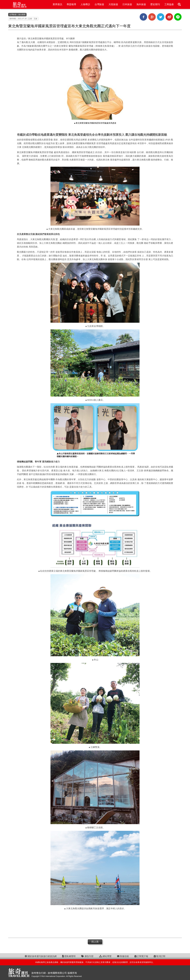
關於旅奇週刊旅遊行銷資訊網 (41, 956)
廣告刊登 (87, 956)
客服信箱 (123, 956)
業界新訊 (57, 4)
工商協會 (169, 4)
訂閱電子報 (141, 956)
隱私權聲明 (69, 956)
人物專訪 (85, 4)
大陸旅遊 (113, 4)
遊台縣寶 (22, 15)
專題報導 (71, 4)
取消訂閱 (159, 956)
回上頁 (95, 942)
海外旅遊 (141, 4)
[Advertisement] (95, 924)
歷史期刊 (155, 4)
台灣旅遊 (99, 4)
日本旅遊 (127, 4)
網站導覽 (105, 956)
